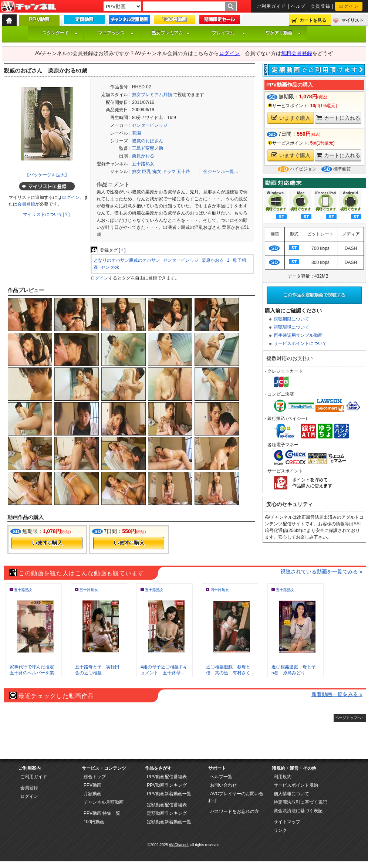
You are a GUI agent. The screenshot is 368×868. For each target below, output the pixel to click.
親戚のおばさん (148, 141)
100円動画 (94, 822)
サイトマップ (287, 822)
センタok (110, 267)
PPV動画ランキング (167, 785)
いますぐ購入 (291, 118)
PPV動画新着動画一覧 (169, 794)
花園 (136, 133)
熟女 (136, 172)
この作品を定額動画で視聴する (314, 295)
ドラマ (169, 172)
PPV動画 (92, 785)
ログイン (349, 6)
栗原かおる (143, 156)
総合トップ (95, 777)
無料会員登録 (297, 53)
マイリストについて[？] (46, 214)
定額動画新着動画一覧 (169, 822)
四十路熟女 (220, 590)
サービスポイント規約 (296, 785)
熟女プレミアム (171, 33)
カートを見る (313, 20)
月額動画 (92, 794)
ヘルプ (298, 6)
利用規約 (283, 777)
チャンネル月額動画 (104, 802)
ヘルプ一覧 (221, 777)
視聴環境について (291, 327)
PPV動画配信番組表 (167, 777)
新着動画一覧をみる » (337, 694)
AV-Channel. (179, 845)
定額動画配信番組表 (167, 805)
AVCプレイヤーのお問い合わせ (236, 797)
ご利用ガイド (271, 6)
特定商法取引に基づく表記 (300, 802)
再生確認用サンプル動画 (298, 335)
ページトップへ (348, 718)
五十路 (183, 172)
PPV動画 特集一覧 (102, 813)
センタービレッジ (150, 125)
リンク (280, 830)
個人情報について (291, 794)
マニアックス (116, 33)
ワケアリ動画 (283, 33)
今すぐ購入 (47, 543)
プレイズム (229, 33)
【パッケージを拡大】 (47, 175)
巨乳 (146, 172)
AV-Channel (28, 7)
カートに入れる (338, 118)
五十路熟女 (143, 164)
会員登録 (321, 6)
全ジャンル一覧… (221, 172)
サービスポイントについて (300, 343)
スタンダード (60, 33)
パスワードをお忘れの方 (234, 811)
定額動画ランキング (167, 813)
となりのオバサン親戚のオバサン (127, 260)
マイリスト (352, 20)
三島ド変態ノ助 (148, 148)
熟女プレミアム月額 (152, 95)
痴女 (157, 172)
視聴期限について (291, 319)
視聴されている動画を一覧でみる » (321, 572)
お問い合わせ (223, 785)
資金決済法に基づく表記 (298, 811)
